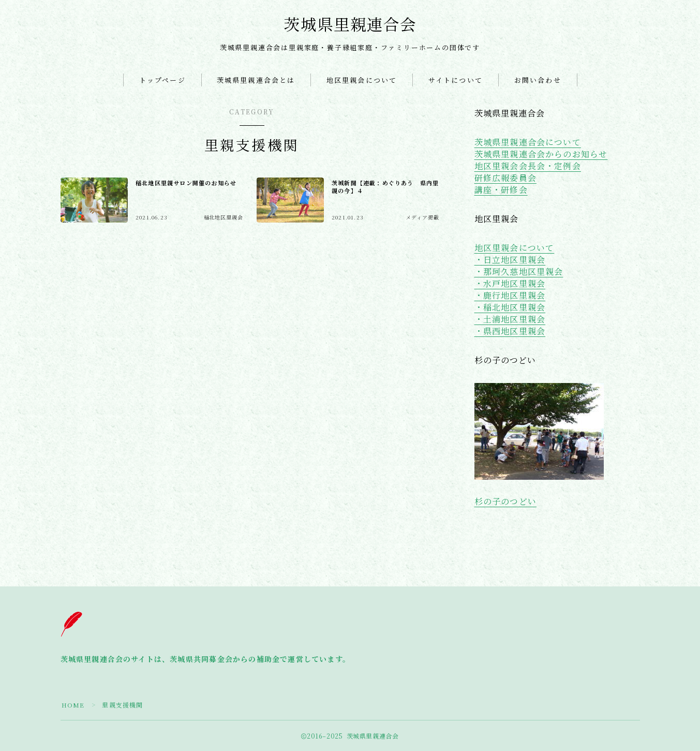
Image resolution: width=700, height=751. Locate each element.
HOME (73, 705)
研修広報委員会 (505, 178)
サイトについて (456, 80)
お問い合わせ (538, 80)
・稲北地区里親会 (510, 307)
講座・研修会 (501, 190)
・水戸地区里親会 (510, 283)
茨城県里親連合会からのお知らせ (541, 154)
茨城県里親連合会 (350, 24)
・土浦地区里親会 (510, 319)
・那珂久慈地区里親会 (519, 271)
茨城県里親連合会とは (256, 80)
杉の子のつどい (505, 501)
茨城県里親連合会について (528, 142)
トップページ (162, 80)
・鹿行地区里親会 (510, 295)
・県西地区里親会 (510, 331)
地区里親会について (362, 80)
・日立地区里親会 (510, 260)
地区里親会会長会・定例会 (528, 166)
